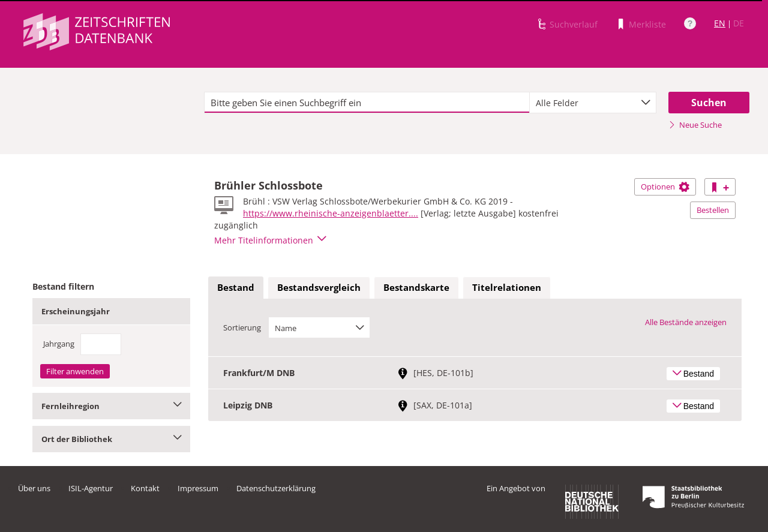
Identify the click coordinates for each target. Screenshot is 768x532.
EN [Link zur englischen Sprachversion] (720, 23)
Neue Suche (695, 125)
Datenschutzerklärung (276, 488)
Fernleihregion (111, 406)
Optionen (665, 187)
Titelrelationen (507, 287)
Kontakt (145, 488)
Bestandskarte (416, 287)
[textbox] (367, 103)
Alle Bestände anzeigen (686, 322)
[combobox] (593, 103)
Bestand (236, 287)
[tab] (236, 288)
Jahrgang (59, 344)
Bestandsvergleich (319, 287)
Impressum (198, 488)
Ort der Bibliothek (111, 439)
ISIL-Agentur (91, 488)
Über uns (34, 488)
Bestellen (713, 210)
